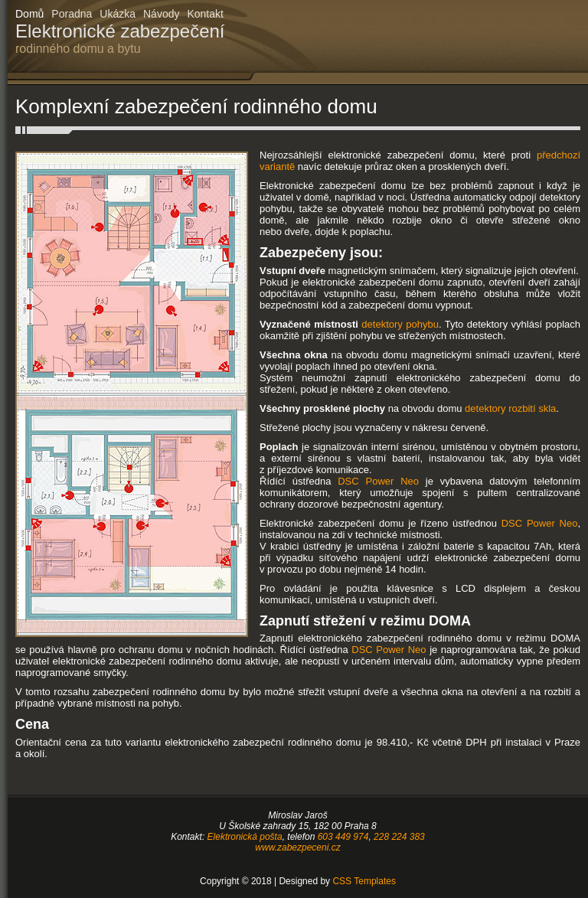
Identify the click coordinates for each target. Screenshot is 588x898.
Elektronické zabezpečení (120, 38)
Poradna (72, 14)
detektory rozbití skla (510, 408)
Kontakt (205, 14)
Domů (29, 14)
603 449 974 (343, 837)
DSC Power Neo (378, 481)
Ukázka (118, 14)
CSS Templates (364, 881)
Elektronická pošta (245, 837)
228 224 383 (399, 837)
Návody (161, 14)
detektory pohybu (400, 324)
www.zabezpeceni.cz (297, 847)
